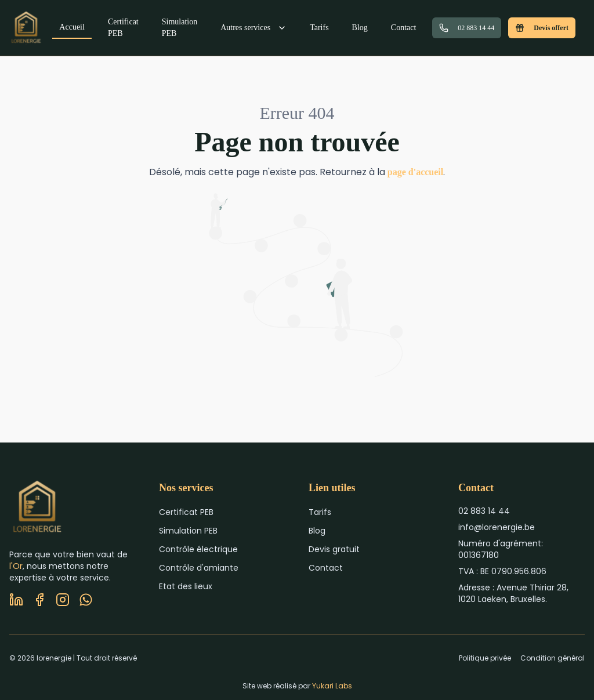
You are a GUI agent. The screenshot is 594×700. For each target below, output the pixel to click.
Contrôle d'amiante (199, 568)
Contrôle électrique (198, 549)
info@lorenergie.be (497, 527)
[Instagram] (63, 600)
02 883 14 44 (467, 28)
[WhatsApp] (86, 600)
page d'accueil (415, 172)
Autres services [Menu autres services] (253, 28)
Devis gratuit (334, 549)
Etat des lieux (186, 586)
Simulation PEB (180, 28)
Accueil (72, 27)
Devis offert (542, 28)
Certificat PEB (123, 28)
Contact (404, 28)
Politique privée (485, 658)
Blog (360, 28)
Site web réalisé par (297, 686)
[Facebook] (39, 600)
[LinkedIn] (16, 600)
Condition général (553, 658)
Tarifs (319, 28)
